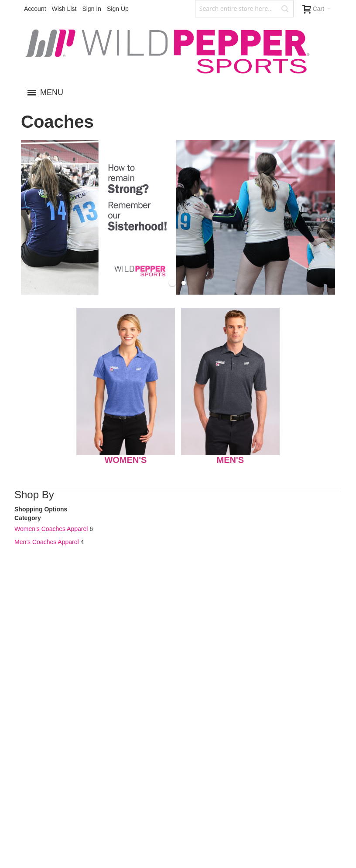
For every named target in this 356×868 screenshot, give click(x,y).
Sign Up (118, 9)
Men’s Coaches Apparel (47, 542)
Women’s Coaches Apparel (51, 529)
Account (35, 9)
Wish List (64, 9)
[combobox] (244, 9)
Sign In (92, 9)
